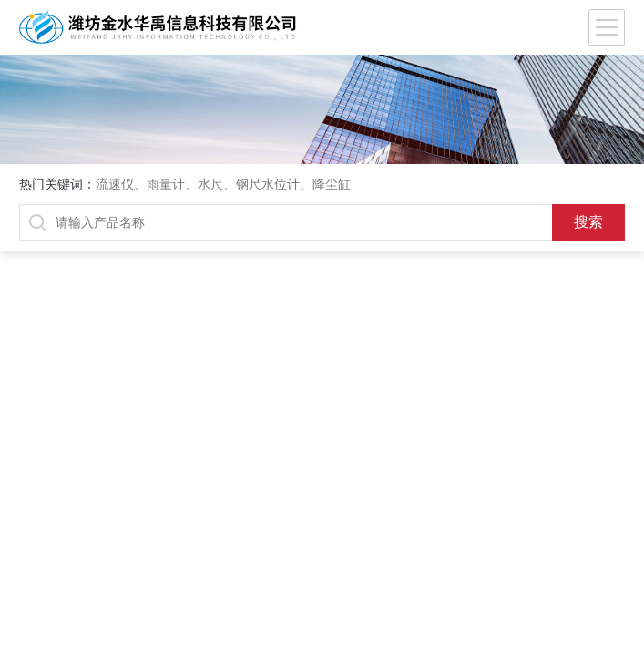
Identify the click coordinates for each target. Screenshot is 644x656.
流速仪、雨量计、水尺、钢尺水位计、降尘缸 (223, 184)
